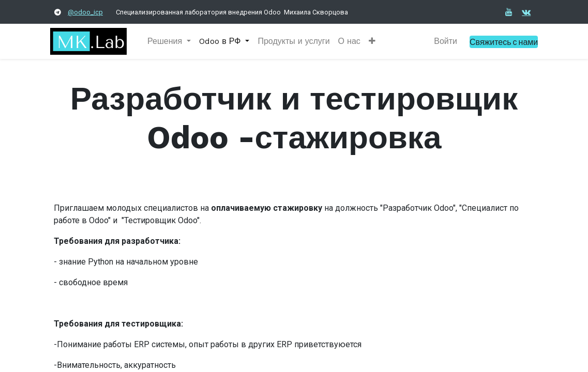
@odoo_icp (85, 12)
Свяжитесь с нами (500, 42)
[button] (376, 41)
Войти (442, 41)
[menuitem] (297, 41)
